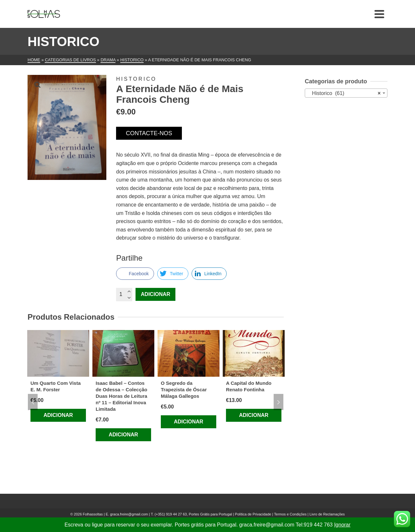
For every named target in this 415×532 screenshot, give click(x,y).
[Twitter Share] (173, 274)
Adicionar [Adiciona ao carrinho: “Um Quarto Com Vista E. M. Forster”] (58, 415)
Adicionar (155, 294)
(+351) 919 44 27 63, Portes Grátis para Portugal (194, 514)
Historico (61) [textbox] (344, 93)
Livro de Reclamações (327, 514)
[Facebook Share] (135, 274)
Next (279, 402)
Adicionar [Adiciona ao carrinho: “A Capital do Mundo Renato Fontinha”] (254, 415)
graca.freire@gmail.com (129, 514)
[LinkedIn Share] (209, 274)
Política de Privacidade (253, 514)
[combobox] (346, 93)
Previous (33, 402)
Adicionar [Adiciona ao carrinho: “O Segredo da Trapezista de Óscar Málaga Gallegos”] (189, 422)
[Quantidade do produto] (124, 294)
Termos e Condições (290, 514)
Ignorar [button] (342, 525)
